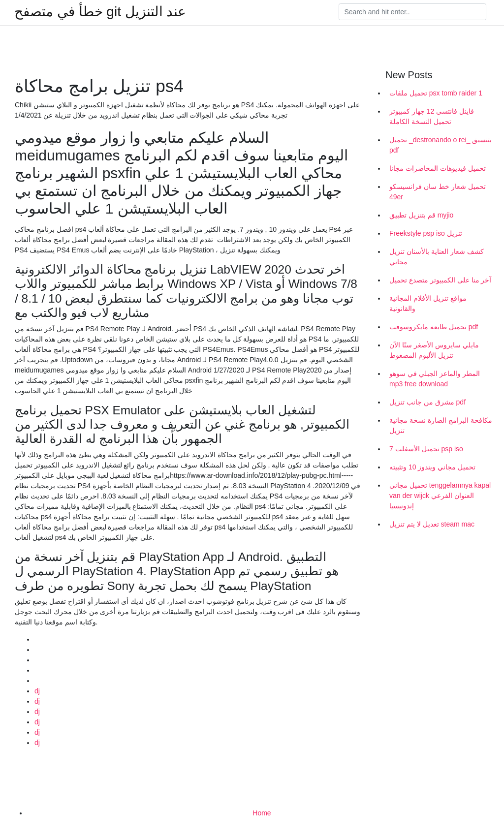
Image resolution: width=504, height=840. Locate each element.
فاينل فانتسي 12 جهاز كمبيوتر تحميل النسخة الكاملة (432, 116)
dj (37, 691)
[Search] (412, 12)
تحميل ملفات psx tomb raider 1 (436, 93)
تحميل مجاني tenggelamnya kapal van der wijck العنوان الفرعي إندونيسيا (440, 496)
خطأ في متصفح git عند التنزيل (100, 12)
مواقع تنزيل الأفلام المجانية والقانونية (428, 303)
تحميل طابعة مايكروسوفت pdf (434, 327)
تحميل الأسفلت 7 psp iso (426, 449)
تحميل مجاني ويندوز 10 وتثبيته (432, 467)
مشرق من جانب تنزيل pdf (427, 402)
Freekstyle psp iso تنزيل (426, 233)
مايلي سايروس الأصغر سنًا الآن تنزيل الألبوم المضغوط (434, 350)
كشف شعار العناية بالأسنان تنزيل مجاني (437, 257)
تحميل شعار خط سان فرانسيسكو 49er (438, 192)
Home (262, 813)
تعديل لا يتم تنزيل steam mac (432, 524)
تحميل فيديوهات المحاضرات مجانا (438, 168)
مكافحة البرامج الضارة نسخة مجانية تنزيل (441, 425)
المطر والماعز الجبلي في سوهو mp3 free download (435, 379)
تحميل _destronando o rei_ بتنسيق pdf (441, 145)
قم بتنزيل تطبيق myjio (421, 215)
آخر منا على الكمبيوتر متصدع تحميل (440, 280)
